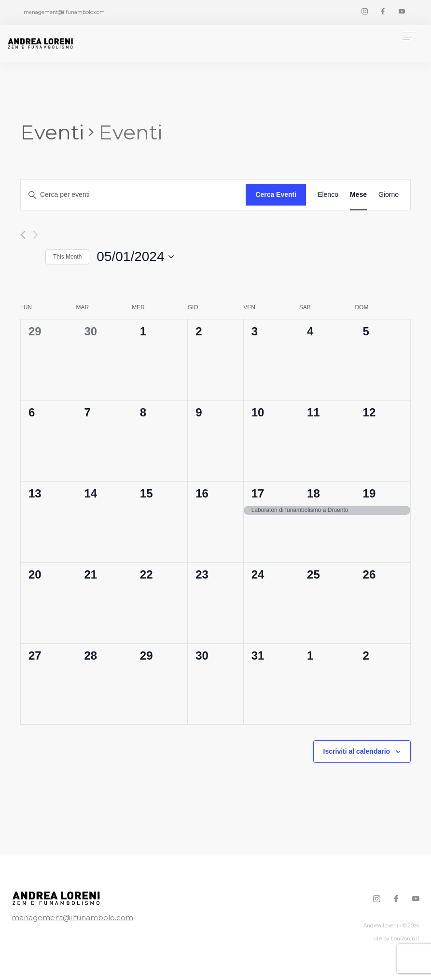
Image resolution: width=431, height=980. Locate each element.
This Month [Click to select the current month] (67, 257)
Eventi (52, 132)
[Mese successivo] (35, 235)
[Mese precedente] (23, 235)
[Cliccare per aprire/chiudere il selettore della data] (135, 257)
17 (258, 493)
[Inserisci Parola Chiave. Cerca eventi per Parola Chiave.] (133, 195)
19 (369, 493)
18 (313, 493)
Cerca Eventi (276, 194)
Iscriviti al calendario (357, 751)
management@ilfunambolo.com (56, 918)
